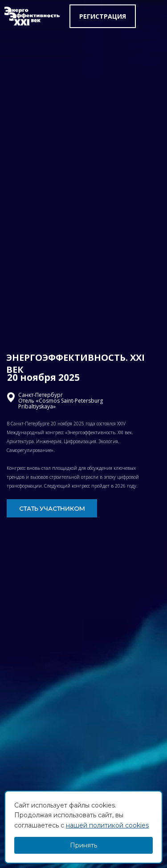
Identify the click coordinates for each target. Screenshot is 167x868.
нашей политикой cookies (107, 825)
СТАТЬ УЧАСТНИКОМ (52, 509)
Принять (83, 845)
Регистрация (103, 16)
